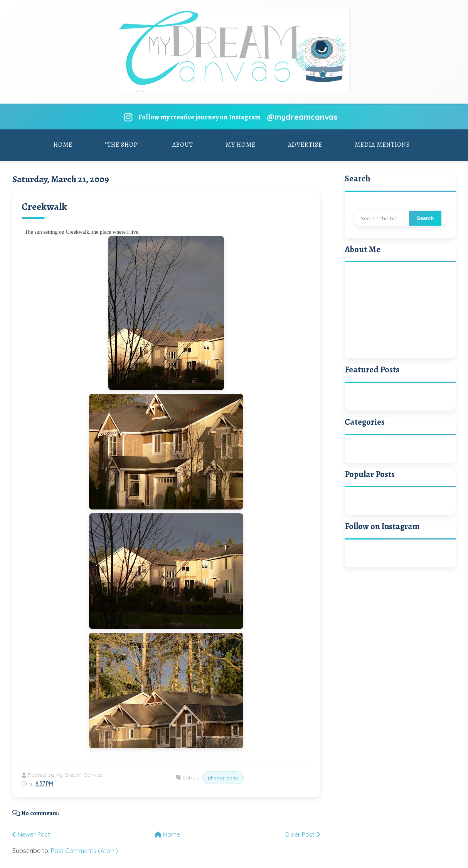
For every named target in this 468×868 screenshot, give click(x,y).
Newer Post (31, 834)
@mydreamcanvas (302, 117)
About (183, 145)
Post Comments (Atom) (84, 851)
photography (223, 778)
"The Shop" (122, 145)
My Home (241, 145)
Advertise (305, 145)
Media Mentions (382, 145)
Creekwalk (44, 207)
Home (63, 145)
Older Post (302, 834)
